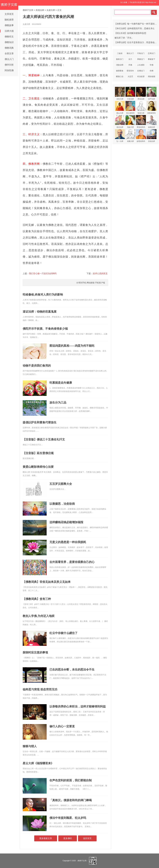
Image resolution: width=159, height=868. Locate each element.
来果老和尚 (152, 107)
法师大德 (9, 31)
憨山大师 (120, 107)
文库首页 (9, 14)
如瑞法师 (152, 122)
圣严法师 (152, 93)
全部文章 (9, 54)
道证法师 (120, 122)
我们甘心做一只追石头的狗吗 (43, 273)
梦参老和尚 (141, 122)
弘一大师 (120, 136)
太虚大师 (51, 10)
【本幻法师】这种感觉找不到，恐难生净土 (135, 28)
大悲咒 (130, 76)
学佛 (152, 65)
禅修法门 (141, 59)
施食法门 (120, 59)
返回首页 (87, 838)
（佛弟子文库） (82, 861)
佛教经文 (9, 37)
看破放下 (152, 59)
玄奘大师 (120, 93)
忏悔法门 (141, 53)
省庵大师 (130, 136)
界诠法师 (141, 93)
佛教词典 (9, 48)
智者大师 (141, 107)
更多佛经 (68, 838)
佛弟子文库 (28, 10)
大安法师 (130, 93)
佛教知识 (9, 42)
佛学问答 (9, 65)
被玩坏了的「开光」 (124, 38)
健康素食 (120, 71)
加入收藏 (124, 2)
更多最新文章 (46, 838)
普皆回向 (130, 71)
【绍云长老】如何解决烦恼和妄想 (130, 33)
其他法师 (40, 10)
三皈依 (120, 53)
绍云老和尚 (130, 107)
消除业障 (120, 65)
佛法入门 (9, 59)
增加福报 (152, 76)
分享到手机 (81, 283)
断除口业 (120, 76)
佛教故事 (9, 25)
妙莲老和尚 (141, 136)
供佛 (152, 71)
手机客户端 (100, 283)
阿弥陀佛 (9, 70)
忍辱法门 (152, 53)
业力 (130, 59)
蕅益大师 (130, 122)
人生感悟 (141, 65)
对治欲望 (141, 76)
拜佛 (130, 65)
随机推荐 (9, 20)
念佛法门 (141, 71)
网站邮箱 (91, 283)
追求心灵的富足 (100, 273)
